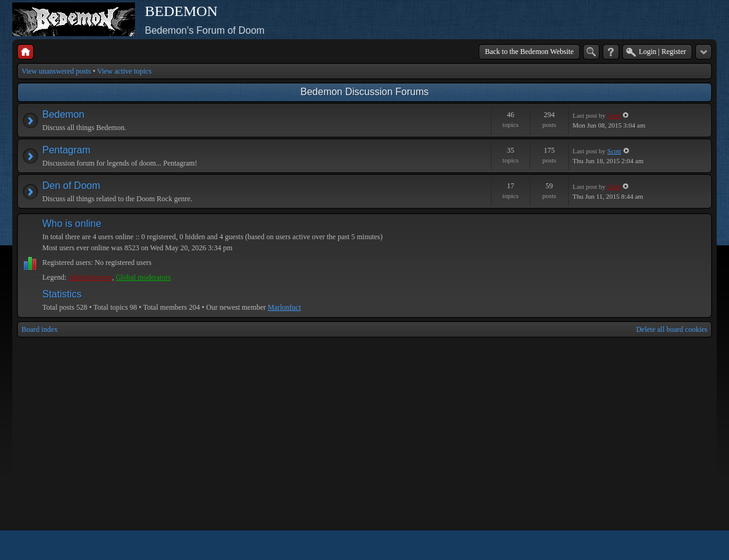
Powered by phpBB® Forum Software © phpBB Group (693, 545)
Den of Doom (71, 186)
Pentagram (66, 150)
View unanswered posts (56, 71)
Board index (40, 329)
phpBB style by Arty (657, 545)
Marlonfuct (284, 307)
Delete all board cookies (672, 329)
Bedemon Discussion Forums (365, 92)
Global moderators (144, 277)
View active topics (124, 71)
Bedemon (64, 114)
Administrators (90, 277)
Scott (615, 151)
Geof (614, 115)
